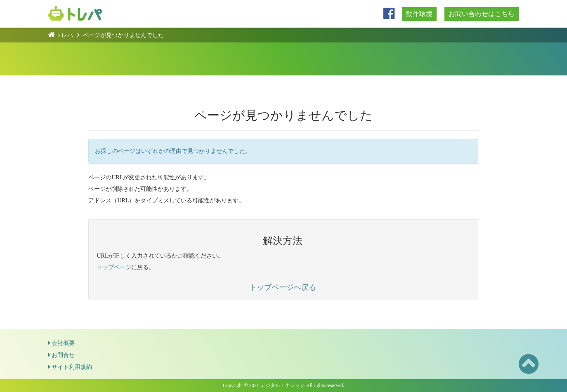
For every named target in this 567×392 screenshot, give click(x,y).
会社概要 (61, 343)
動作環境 (419, 14)
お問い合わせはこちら (482, 14)
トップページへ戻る (283, 287)
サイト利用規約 (70, 367)
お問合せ (61, 355)
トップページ (114, 267)
